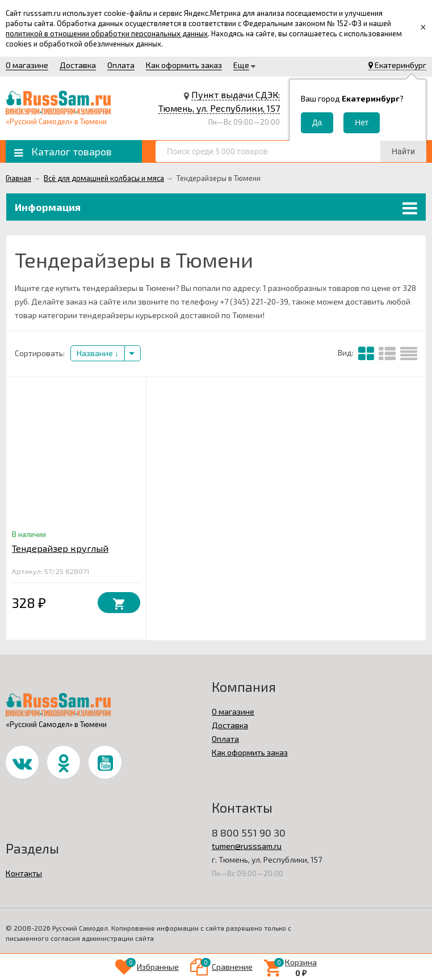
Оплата (121, 65)
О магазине (27, 65)
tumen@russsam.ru (247, 846)
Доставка (78, 65)
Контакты (24, 873)
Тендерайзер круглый (60, 548)
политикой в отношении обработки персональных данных (107, 33)
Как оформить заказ (184, 65)
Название (98, 353)
